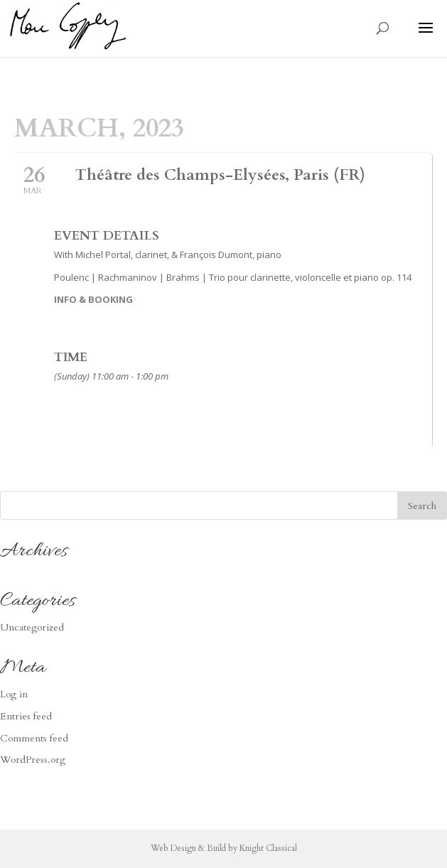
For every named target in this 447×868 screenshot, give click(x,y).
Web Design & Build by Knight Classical (224, 848)
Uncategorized (32, 627)
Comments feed (34, 738)
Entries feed (26, 716)
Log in (14, 694)
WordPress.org (33, 760)
